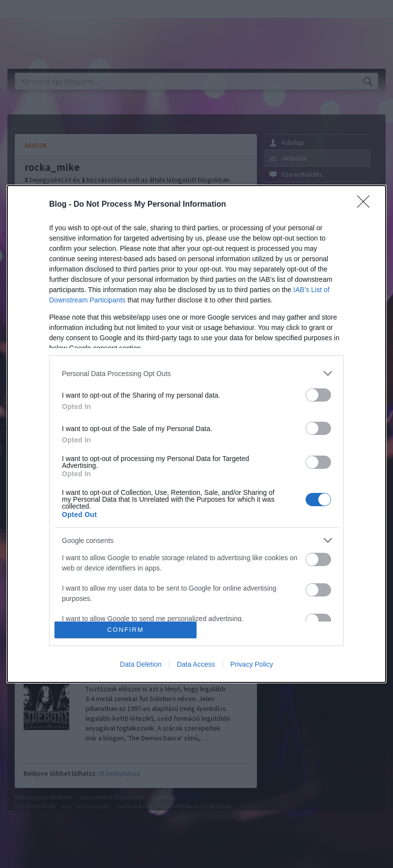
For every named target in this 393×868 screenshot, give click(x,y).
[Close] (366, 205)
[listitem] (196, 373)
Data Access (196, 664)
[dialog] (196, 434)
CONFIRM (126, 630)
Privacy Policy (252, 664)
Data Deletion (141, 664)
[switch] (318, 395)
